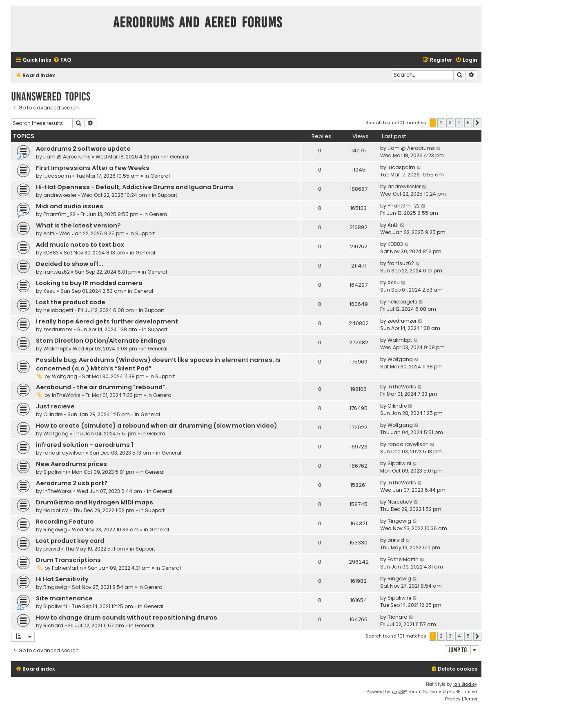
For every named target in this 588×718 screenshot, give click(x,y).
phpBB (398, 692)
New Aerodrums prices (71, 464)
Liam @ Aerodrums (67, 157)
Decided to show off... (70, 264)
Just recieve (55, 406)
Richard (53, 625)
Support (167, 195)
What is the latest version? (78, 225)
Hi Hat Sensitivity (62, 579)
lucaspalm (57, 176)
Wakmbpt (56, 349)
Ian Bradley (465, 684)
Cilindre (53, 414)
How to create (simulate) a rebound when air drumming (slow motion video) (157, 426)
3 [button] (450, 123)
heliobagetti (58, 310)
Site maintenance (64, 598)
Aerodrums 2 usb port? (72, 483)
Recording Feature (65, 522)
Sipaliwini (55, 472)
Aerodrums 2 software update (83, 149)
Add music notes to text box (80, 245)
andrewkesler (60, 195)
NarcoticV (56, 510)
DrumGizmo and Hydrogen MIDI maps (95, 502)
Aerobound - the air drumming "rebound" (100, 387)
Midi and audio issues (70, 206)
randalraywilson (64, 453)
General (180, 157)
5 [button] (468, 123)
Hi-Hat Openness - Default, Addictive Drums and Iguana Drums (135, 187)
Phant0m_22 (59, 214)
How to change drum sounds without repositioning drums (127, 618)
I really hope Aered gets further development (107, 321)
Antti (49, 233)
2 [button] (441, 123)
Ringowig (55, 530)
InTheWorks (66, 395)
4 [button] (459, 123)
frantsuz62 (57, 272)
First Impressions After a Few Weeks (93, 168)
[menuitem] (62, 60)
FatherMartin (67, 568)
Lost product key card (70, 541)
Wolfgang (65, 376)
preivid (52, 549)
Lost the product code (71, 302)
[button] (477, 123)
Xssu (49, 291)
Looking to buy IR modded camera (89, 283)
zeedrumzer (58, 329)
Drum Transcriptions (68, 560)
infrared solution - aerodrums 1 (85, 445)
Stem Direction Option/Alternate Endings (101, 341)
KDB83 (51, 253)
